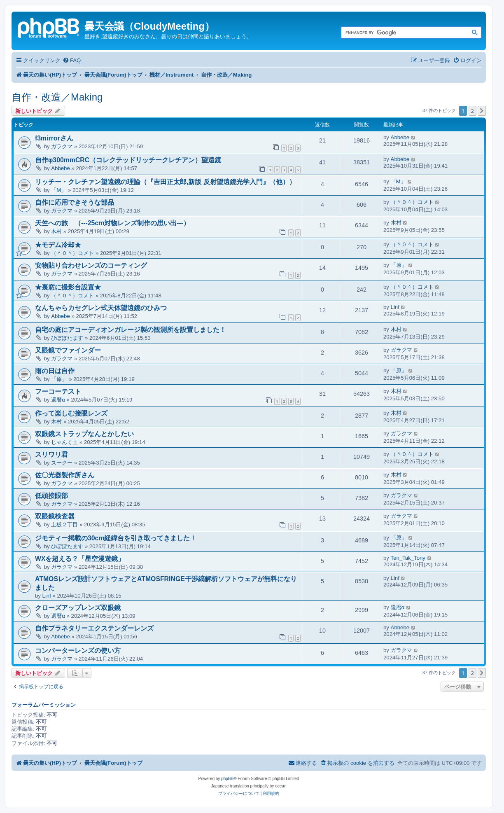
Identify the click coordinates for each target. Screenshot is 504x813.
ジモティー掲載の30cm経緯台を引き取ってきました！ (116, 538)
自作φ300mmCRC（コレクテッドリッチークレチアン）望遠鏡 (128, 160)
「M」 (59, 190)
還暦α (58, 400)
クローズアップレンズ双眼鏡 (78, 608)
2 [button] (472, 111)
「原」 (399, 265)
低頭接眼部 (51, 496)
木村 (56, 231)
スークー (62, 463)
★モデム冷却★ (58, 245)
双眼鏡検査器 (55, 516)
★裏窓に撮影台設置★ (68, 287)
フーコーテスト (58, 391)
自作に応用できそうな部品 (75, 202)
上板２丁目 (64, 524)
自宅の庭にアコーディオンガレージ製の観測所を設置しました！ (131, 330)
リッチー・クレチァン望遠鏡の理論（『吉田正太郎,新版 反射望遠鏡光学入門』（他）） (165, 182)
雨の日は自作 (55, 371)
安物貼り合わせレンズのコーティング (91, 265)
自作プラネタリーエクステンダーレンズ (94, 628)
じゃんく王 (64, 442)
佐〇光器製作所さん (65, 475)
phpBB (227, 779)
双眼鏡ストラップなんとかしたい (84, 434)
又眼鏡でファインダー (68, 350)
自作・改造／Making (57, 97)
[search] (402, 33)
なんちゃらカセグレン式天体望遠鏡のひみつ (101, 308)
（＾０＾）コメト (412, 202)
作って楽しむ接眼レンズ (71, 413)
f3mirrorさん (54, 138)
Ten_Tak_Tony (408, 558)
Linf (395, 307)
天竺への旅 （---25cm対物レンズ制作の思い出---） (112, 223)
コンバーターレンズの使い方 (78, 651)
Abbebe (400, 137)
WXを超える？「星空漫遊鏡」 (80, 559)
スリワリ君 (51, 454)
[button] (482, 111)
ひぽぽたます (67, 338)
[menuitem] (72, 60)
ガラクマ (62, 146)
